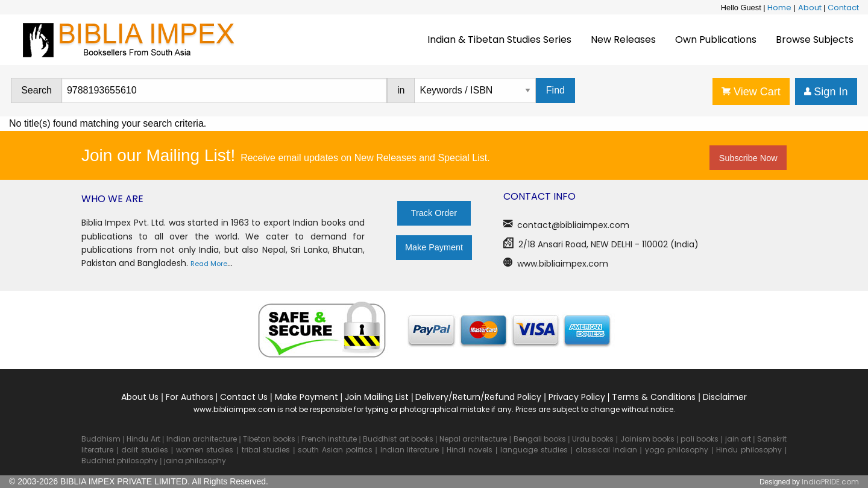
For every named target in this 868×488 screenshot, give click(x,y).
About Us (140, 397)
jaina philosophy (195, 461)
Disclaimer (725, 397)
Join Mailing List (377, 397)
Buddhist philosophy (120, 461)
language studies (534, 450)
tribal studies (266, 450)
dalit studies (145, 450)
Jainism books (647, 439)
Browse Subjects (815, 40)
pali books (700, 439)
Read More (209, 264)
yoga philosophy (677, 450)
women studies (205, 450)
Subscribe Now (748, 158)
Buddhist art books (398, 439)
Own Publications (716, 40)
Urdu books (593, 439)
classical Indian (606, 450)
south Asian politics (335, 450)
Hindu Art (143, 439)
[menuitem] (499, 40)
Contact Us (244, 397)
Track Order (434, 213)
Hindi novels (470, 450)
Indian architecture (202, 439)
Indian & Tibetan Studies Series (499, 40)
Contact (843, 8)
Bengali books (540, 439)
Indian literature (410, 450)
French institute (329, 439)
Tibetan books (269, 439)
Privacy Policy (577, 397)
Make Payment (434, 247)
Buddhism (101, 439)
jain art (738, 439)
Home (779, 8)
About (810, 8)
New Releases (623, 40)
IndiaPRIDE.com (830, 482)
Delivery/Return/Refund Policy (478, 397)
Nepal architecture (473, 439)
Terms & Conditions (654, 397)
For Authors (190, 397)
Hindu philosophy (749, 450)
